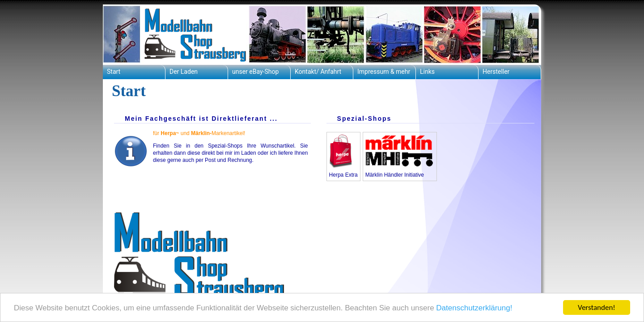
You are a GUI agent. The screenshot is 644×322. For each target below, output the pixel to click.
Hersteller (496, 72)
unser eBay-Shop (255, 72)
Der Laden (184, 72)
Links (427, 72)
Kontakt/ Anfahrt (318, 72)
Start (114, 72)
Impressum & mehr (384, 72)
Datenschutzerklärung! (474, 308)
